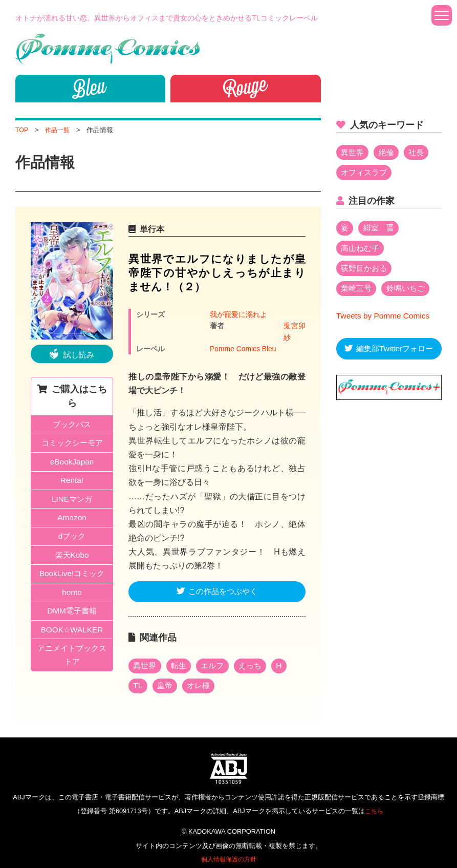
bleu (90, 87)
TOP (22, 130)
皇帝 (166, 678)
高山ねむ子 (362, 250)
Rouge (245, 87)
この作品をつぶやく (223, 582)
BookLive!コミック (72, 580)
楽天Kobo (72, 561)
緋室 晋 (381, 230)
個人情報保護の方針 (228, 851)
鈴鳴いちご (409, 292)
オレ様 (202, 678)
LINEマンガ (72, 503)
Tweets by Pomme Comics (385, 320)
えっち (256, 657)
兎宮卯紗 (224, 326)
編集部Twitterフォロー (395, 353)
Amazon (72, 522)
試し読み (79, 355)
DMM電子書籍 (72, 619)
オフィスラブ (366, 173)
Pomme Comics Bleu (244, 338)
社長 (420, 153)
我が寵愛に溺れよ (238, 314)
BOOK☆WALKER (72, 638)
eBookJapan (72, 464)
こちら (374, 803)
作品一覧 (59, 130)
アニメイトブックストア (72, 665)
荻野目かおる (366, 271)
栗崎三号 (358, 292)
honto (72, 599)
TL (138, 678)
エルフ (216, 657)
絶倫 (389, 153)
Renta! (72, 484)
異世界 (146, 657)
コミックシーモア (72, 445)
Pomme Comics (108, 49)
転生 (181, 657)
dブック (72, 542)
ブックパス (72, 425)
